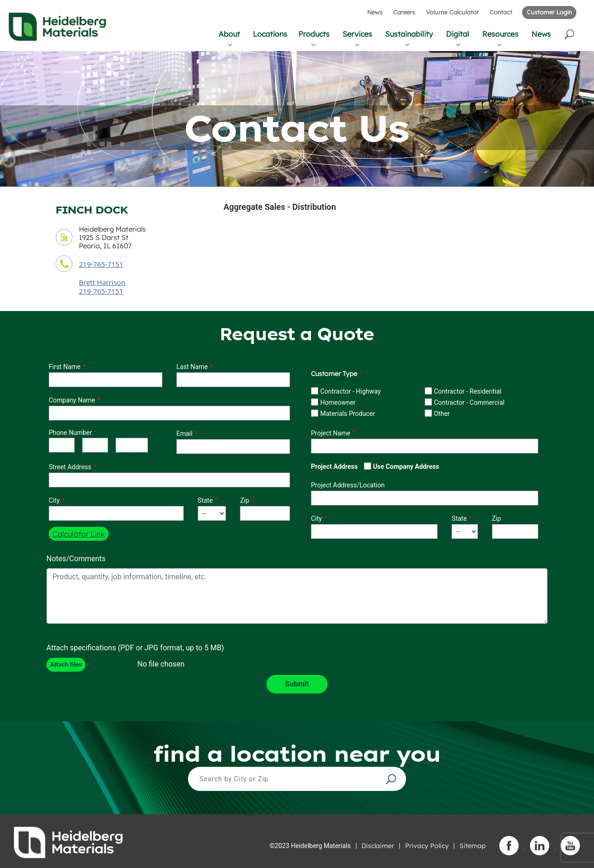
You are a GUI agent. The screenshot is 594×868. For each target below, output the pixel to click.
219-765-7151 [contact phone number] (101, 264)
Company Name (72, 400)
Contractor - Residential (468, 391)
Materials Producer (348, 414)
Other (442, 414)
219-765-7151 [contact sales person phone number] (101, 291)
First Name (65, 367)
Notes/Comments (76, 559)
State (205, 500)
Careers (404, 12)
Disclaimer (378, 846)
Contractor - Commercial (469, 402)
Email (184, 434)
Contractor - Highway (350, 391)
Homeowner (338, 402)
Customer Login (549, 12)
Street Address (70, 467)
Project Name (331, 433)
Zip (245, 500)
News (375, 12)
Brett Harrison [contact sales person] (102, 282)
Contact (501, 12)
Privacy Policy (427, 846)
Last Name (192, 367)
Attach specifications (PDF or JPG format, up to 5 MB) (135, 648)
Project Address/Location (348, 485)
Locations (270, 34)
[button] (570, 34)
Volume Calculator (452, 12)
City (54, 500)
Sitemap (473, 846)
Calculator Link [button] (79, 534)
